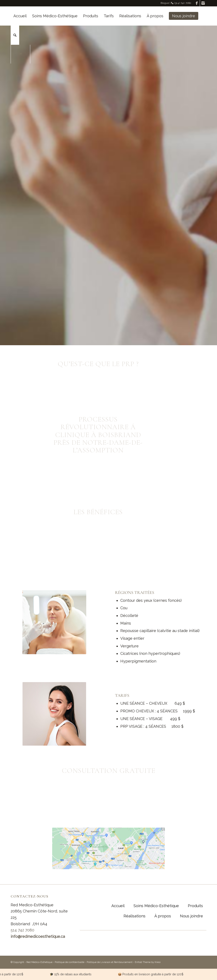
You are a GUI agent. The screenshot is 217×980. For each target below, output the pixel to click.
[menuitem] (20, 16)
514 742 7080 (22, 930)
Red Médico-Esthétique (39, 962)
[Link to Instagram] (203, 3)
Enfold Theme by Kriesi (148, 962)
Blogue (165, 3)
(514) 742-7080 (181, 3)
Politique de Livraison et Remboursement (110, 962)
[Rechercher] (15, 35)
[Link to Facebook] (197, 3)
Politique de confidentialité (70, 962)
